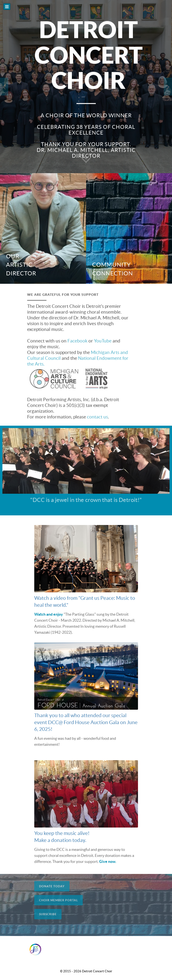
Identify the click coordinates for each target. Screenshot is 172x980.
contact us (91, 417)
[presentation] (4, 87)
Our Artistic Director (21, 265)
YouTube (96, 341)
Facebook (71, 341)
